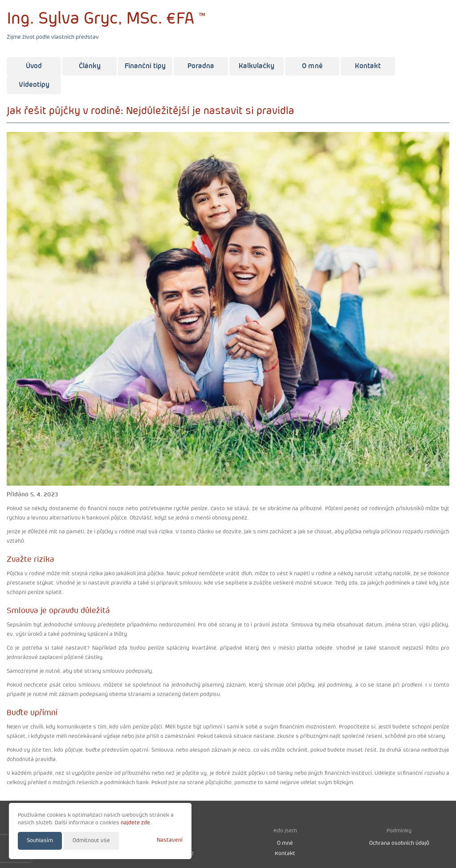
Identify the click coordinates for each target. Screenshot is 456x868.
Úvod (34, 66)
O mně (312, 66)
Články (90, 66)
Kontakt (368, 66)
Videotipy (34, 85)
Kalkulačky (256, 66)
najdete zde (135, 823)
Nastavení (170, 840)
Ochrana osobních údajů (399, 843)
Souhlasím (40, 841)
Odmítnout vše (91, 841)
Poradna (201, 66)
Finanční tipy (145, 66)
